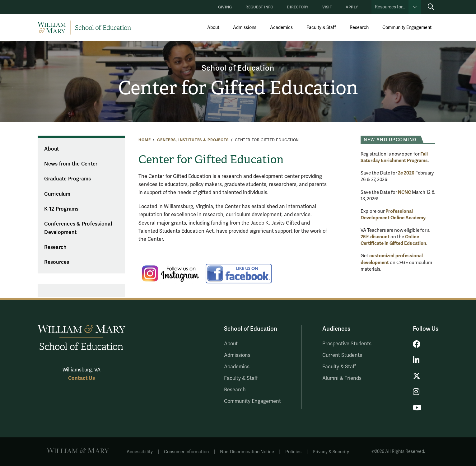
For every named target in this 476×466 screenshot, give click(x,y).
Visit (327, 7)
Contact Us (82, 378)
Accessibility (140, 452)
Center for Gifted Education (238, 88)
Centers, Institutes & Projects (193, 140)
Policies (293, 452)
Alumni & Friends (342, 378)
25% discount (375, 237)
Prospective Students (347, 344)
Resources (57, 262)
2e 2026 (406, 173)
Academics (281, 28)
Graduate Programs (68, 179)
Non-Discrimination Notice (247, 452)
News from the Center (71, 164)
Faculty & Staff (321, 28)
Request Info (259, 7)
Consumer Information (186, 452)
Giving (225, 7)
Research (359, 28)
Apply (352, 7)
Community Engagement (407, 28)
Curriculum (57, 194)
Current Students (342, 355)
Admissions (245, 28)
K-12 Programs (61, 209)
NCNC (404, 192)
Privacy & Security (331, 452)
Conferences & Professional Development (78, 228)
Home (145, 140)
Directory (298, 7)
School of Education (238, 68)
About (213, 28)
